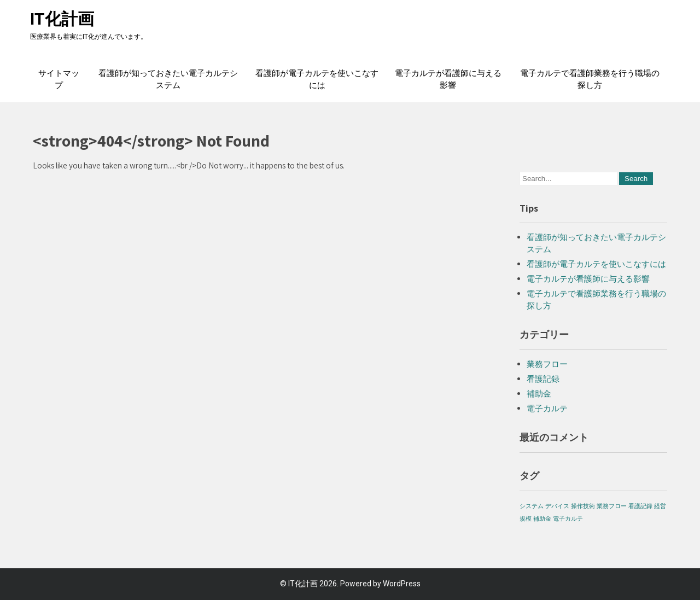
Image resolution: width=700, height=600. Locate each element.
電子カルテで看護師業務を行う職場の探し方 (590, 79)
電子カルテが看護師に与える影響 (448, 79)
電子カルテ (547, 408)
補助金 (539, 394)
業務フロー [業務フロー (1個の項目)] (612, 506)
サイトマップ (59, 79)
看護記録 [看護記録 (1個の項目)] (640, 506)
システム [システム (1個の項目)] (532, 506)
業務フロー (547, 364)
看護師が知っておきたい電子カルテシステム (168, 79)
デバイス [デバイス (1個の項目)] (557, 506)
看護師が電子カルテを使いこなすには (317, 79)
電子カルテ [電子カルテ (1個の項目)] (568, 519)
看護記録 (543, 379)
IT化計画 (62, 19)
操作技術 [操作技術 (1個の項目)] (583, 506)
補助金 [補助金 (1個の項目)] (542, 519)
